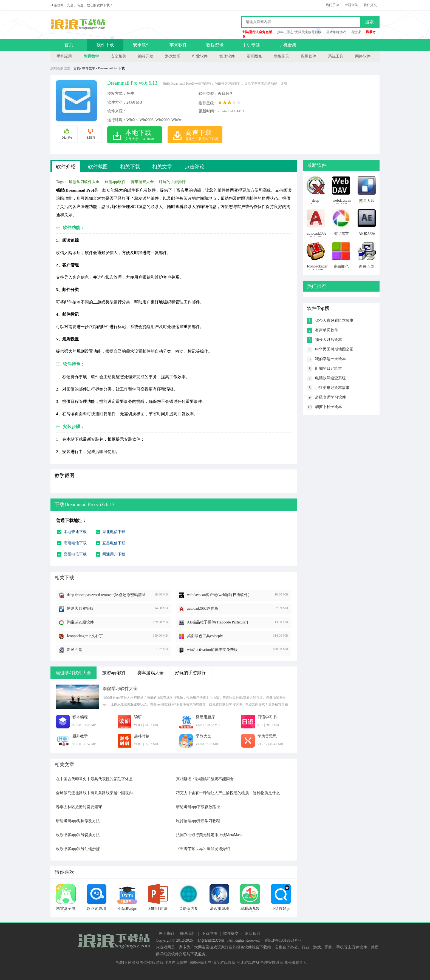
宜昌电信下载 (114, 543)
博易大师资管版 (80, 609)
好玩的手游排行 (172, 182)
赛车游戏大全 (142, 182)
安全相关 (118, 56)
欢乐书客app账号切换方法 (78, 835)
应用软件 (309, 56)
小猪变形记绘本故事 (332, 388)
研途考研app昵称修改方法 (78, 821)
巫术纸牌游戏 (336, 32)
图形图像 (254, 56)
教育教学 (91, 56)
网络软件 (363, 56)
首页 (69, 45)
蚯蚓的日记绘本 (329, 368)
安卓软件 (142, 45)
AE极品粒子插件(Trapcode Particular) (217, 622)
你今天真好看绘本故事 (334, 321)
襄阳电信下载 (75, 554)
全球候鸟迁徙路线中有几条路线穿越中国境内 (94, 793)
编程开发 (146, 56)
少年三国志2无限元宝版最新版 (299, 32)
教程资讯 (215, 45)
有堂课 (356, 32)
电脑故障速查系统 (330, 378)
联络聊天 (281, 56)
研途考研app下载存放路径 (198, 807)
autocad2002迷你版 (203, 609)
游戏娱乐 (173, 56)
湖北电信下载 (114, 532)
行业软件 (200, 56)
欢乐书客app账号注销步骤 (78, 849)
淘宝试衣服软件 (80, 622)
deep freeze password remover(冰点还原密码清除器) (106, 595)
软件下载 (105, 45)
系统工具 (336, 56)
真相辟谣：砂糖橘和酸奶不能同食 (205, 779)
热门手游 (332, 5)
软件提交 (370, 5)
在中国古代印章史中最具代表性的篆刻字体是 (94, 779)
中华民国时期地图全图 (334, 349)
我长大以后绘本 (329, 340)
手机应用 (64, 56)
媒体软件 (227, 56)
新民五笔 (75, 650)
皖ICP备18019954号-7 (283, 940)
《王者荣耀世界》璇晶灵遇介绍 (203, 849)
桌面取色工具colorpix (205, 636)
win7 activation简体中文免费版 (212, 650)
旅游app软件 (115, 182)
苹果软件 (178, 45)
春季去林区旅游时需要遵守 (79, 807)
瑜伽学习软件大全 (84, 182)
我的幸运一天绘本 (330, 359)
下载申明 (210, 934)
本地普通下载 (75, 532)
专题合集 (351, 5)
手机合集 (288, 45)
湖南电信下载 (75, 543)
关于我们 (166, 934)
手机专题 (251, 45)
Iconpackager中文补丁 (85, 636)
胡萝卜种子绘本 (329, 407)
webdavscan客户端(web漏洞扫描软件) (218, 595)
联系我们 (188, 934)
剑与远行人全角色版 (257, 32)
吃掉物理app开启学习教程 (198, 821)
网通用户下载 (114, 554)
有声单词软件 (327, 330)
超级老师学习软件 (330, 397)
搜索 (369, 22)
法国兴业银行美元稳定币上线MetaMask (209, 835)
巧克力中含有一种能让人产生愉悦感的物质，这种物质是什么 (228, 793)
